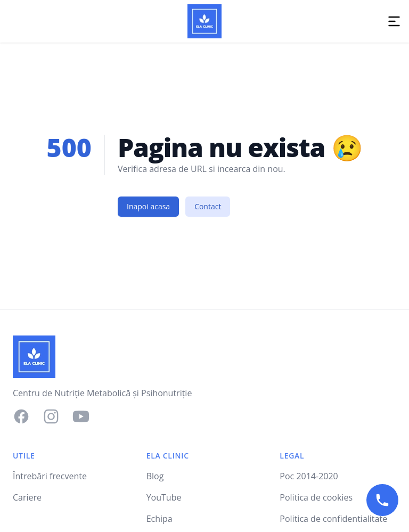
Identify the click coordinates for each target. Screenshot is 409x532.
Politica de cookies (316, 497)
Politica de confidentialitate (333, 519)
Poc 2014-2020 (309, 476)
